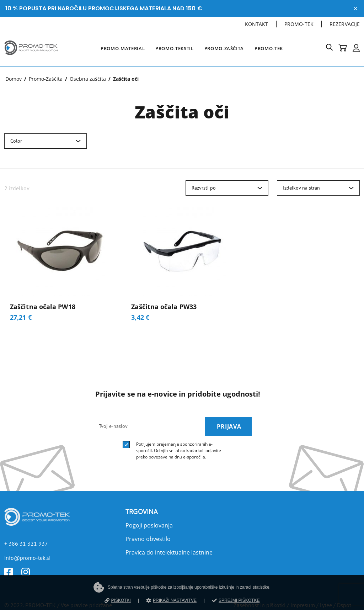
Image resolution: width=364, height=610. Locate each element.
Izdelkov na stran (301, 188)
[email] (146, 426)
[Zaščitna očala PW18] (61, 267)
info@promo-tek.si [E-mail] (27, 558)
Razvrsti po (204, 188)
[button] (332, 49)
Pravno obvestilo (148, 539)
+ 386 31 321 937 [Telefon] (26, 543)
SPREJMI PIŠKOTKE (236, 600)
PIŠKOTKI (118, 600)
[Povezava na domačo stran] (31, 56)
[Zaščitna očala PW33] (182, 267)
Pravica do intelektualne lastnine (169, 552)
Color (16, 141)
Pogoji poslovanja (149, 525)
